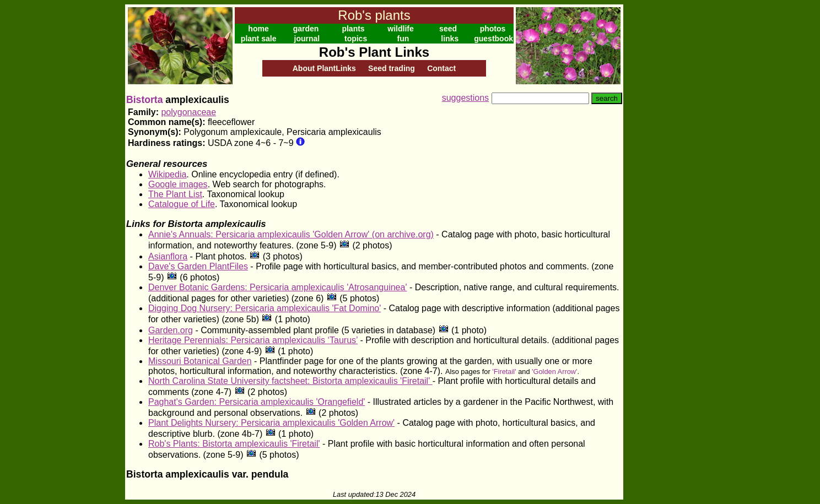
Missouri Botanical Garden (200, 361)
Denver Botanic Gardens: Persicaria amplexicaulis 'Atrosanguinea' (277, 287)
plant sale (259, 39)
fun (403, 39)
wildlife (400, 29)
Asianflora (168, 256)
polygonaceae (188, 112)
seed (448, 29)
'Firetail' (504, 372)
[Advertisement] (659, 170)
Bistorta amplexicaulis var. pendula (207, 474)
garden (306, 29)
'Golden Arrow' (554, 372)
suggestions (465, 98)
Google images (178, 184)
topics (356, 39)
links (450, 39)
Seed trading (392, 68)
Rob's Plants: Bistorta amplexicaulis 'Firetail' (234, 444)
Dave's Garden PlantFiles (198, 266)
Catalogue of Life (182, 204)
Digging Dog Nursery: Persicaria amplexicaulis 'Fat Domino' (265, 308)
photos (493, 29)
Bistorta (144, 100)
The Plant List (175, 194)
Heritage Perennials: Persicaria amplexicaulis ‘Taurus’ (253, 340)
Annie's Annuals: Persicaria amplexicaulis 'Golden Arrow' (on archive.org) (291, 234)
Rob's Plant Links (374, 52)
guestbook (493, 39)
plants (353, 29)
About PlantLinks (324, 68)
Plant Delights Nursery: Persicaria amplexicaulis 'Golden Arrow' (271, 423)
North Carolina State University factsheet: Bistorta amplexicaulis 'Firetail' (290, 381)
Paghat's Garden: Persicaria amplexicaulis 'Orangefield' (257, 402)
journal (307, 39)
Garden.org (171, 330)
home (258, 29)
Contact (441, 68)
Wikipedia (167, 174)
